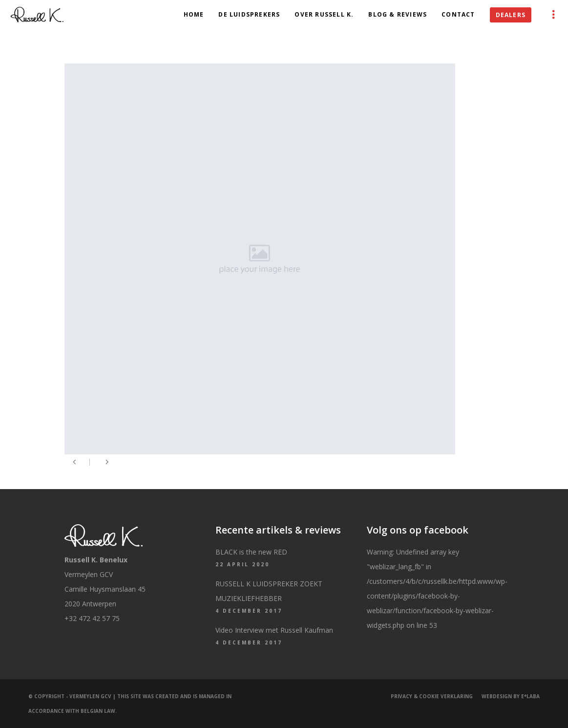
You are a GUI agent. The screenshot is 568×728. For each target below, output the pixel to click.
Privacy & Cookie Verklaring (432, 696)
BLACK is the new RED (251, 552)
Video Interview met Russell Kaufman (274, 630)
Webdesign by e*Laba (511, 696)
